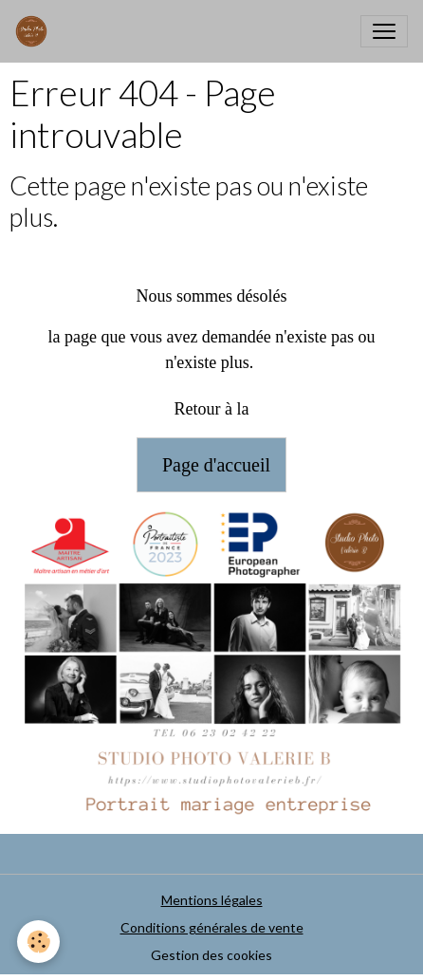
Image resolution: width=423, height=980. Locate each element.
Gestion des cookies (211, 955)
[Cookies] (38, 942)
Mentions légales (212, 900)
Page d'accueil (211, 465)
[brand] (35, 31)
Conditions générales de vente (212, 927)
